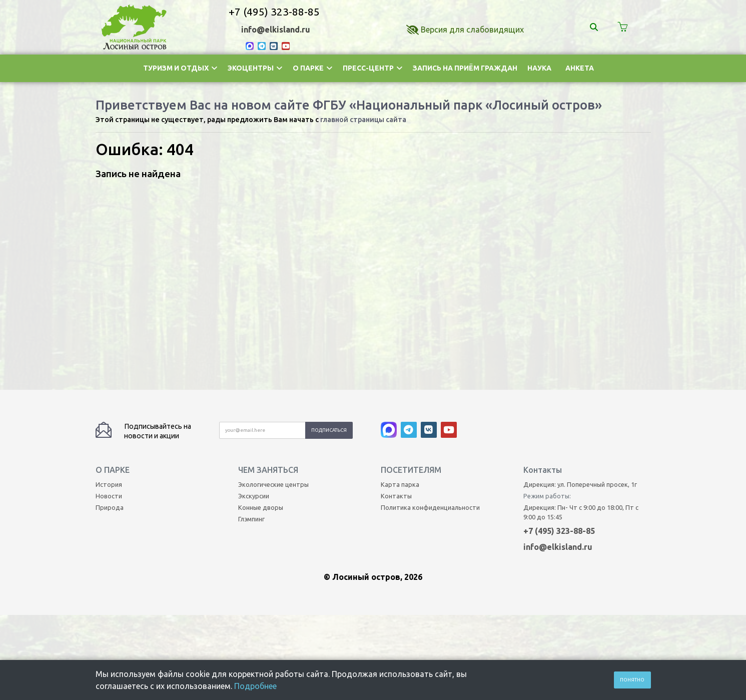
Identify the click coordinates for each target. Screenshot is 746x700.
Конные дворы (261, 316)
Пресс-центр (373, 68)
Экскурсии (254, 305)
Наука (539, 68)
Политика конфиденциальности (430, 316)
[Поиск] (595, 27)
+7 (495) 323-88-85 (274, 12)
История (109, 293)
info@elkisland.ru (276, 30)
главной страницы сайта (363, 120)
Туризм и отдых (180, 68)
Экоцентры (255, 68)
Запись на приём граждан (465, 68)
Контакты (396, 305)
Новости (109, 305)
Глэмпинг (251, 328)
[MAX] (252, 46)
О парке (313, 68)
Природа (110, 316)
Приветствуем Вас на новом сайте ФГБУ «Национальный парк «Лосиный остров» (349, 105)
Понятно (632, 680)
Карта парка (400, 293)
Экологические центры (273, 293)
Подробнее (255, 686)
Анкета (580, 68)
